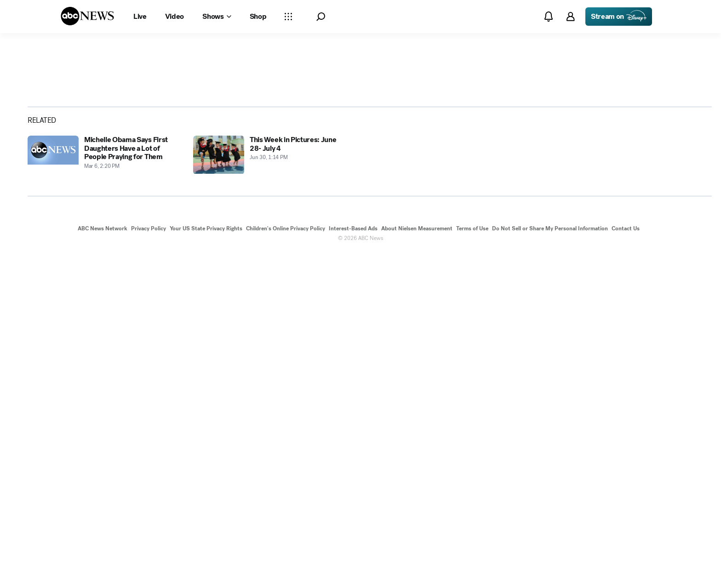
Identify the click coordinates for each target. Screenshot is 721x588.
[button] (321, 17)
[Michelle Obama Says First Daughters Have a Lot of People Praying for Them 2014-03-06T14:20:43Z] (105, 497)
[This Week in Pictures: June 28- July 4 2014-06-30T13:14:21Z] (270, 497)
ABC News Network (103, 564)
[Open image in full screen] (552, 133)
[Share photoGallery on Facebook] (610, 224)
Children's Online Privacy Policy (286, 564)
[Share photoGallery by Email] (658, 224)
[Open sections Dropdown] (288, 17)
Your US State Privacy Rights (206, 564)
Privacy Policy (149, 564)
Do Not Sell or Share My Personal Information (550, 564)
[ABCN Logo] (87, 16)
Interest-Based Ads (353, 564)
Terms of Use (472, 564)
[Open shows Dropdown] (217, 17)
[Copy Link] (682, 224)
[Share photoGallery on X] (634, 224)
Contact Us (626, 564)
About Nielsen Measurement (417, 564)
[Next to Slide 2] (550, 277)
